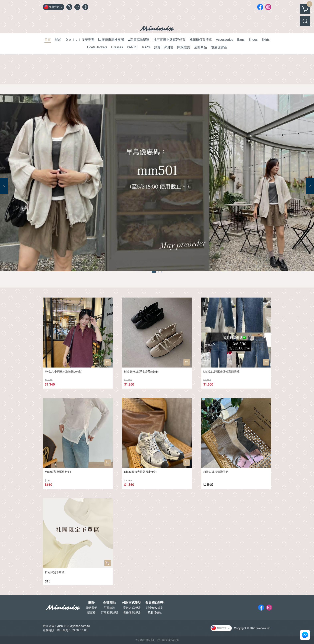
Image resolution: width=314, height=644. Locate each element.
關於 (92, 603)
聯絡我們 (92, 608)
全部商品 (110, 603)
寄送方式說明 (132, 608)
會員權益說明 (155, 603)
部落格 (92, 613)
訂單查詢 (110, 608)
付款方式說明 (132, 603)
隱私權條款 (155, 613)
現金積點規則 (155, 608)
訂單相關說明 (110, 613)
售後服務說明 (132, 613)
